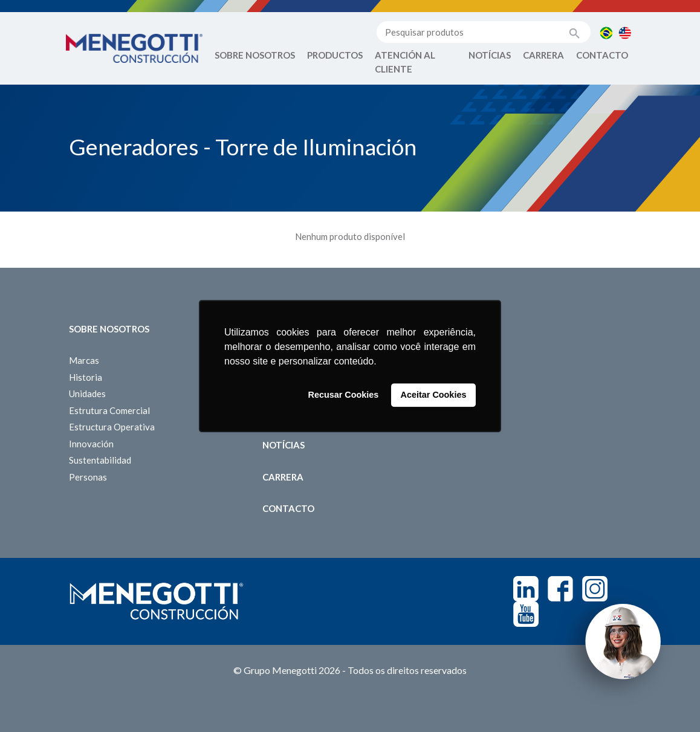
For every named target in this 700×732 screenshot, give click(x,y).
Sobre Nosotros (255, 55)
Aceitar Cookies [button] (434, 395)
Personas (88, 477)
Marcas (84, 360)
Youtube (526, 614)
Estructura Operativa (112, 427)
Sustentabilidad (100, 460)
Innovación (91, 444)
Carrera (543, 55)
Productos (335, 55)
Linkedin (526, 589)
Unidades (87, 394)
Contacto (602, 55)
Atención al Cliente (405, 62)
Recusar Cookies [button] (344, 395)
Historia (86, 377)
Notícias (490, 55)
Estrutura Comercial (109, 410)
